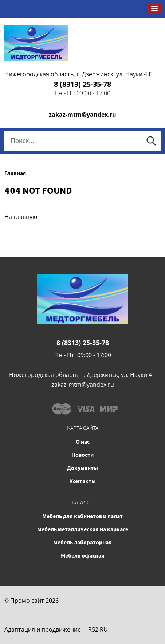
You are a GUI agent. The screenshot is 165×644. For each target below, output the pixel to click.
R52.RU (98, 629)
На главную (21, 217)
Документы (82, 468)
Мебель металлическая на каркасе (83, 529)
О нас (83, 441)
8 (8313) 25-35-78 (82, 84)
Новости (82, 455)
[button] (154, 9)
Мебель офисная (83, 555)
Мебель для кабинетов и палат (82, 516)
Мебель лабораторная (82, 542)
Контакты (82, 481)
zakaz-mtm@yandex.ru (82, 115)
